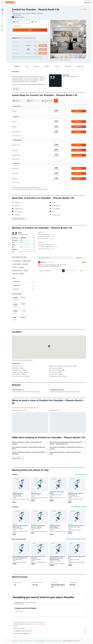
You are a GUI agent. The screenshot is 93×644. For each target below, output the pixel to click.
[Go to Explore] (2, 20)
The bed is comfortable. (46, 239)
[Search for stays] (2, 10)
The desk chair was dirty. (46, 249)
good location (25, 264)
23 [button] (34, 46)
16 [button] (34, 42)
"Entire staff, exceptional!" (47, 237)
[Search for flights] (2, 7)
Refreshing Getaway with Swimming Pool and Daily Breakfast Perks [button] (21, 557)
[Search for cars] (2, 13)
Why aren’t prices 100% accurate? (50, 633)
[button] (2, 2)
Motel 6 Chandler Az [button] (36, 493)
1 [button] (30, 35)
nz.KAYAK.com (15, 641)
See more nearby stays (81, 474)
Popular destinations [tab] (31, 603)
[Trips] (2, 30)
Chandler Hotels (58, 641)
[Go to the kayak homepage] (10, 2)
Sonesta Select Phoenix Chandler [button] (76, 526)
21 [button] (27, 46)
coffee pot (22, 274)
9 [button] (34, 39)
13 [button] (23, 42)
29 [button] (30, 49)
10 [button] (37, 39)
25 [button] (41, 46)
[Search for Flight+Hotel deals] (2, 16)
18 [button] (41, 42)
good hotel (21, 267)
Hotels (21, 641)
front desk (15, 267)
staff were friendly (17, 264)
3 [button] (37, 35)
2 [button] (34, 35)
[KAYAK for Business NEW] (2, 26)
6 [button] (23, 39)
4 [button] (41, 35)
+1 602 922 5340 (16, 15)
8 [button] (30, 39)
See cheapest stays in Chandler (79, 507)
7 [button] (27, 39)
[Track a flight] (2, 23)
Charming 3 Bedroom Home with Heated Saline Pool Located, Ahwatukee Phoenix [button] (57, 558)
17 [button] (37, 42)
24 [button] (37, 46)
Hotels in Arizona (50, 641)
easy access (15, 274)
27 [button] (23, 49)
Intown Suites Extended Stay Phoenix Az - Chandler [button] (38, 526)
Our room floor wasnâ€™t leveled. (48, 247)
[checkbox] (19, 299)
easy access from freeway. (46, 235)
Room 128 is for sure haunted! (47, 245)
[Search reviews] (57, 258)
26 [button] (44, 46)
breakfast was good (27, 261)
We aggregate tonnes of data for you (50, 631)
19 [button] (44, 42)
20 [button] (23, 46)
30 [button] (34, 49)
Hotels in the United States (39, 641)
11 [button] (41, 39)
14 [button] (27, 42)
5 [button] (44, 35)
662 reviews (21, 17)
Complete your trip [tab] (19, 603)
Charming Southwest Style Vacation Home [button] (77, 557)
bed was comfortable (17, 270)
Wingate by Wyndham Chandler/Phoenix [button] (18, 494)
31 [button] (37, 49)
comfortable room (17, 261)
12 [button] (44, 39)
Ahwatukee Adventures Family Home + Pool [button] (38, 557)
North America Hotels (28, 641)
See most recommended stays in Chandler (76, 539)
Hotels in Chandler (19, 611)
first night (26, 270)
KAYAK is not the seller (50, 628)
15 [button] (30, 42)
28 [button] (27, 49)
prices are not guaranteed (41, 624)
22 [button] (30, 46)
